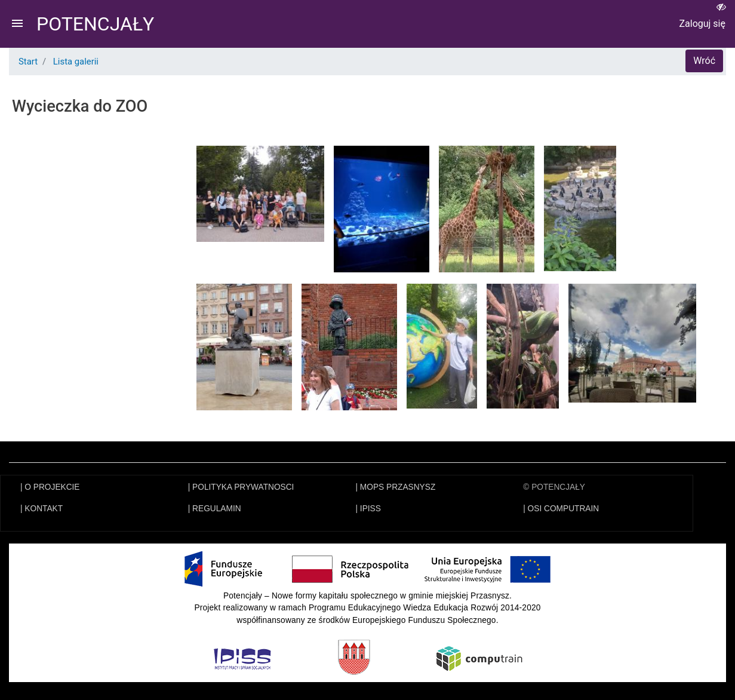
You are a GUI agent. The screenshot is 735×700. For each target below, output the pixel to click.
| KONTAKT (41, 509)
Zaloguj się (702, 24)
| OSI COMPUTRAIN (561, 509)
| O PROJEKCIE (50, 487)
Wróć (704, 61)
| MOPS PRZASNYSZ (396, 487)
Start (28, 62)
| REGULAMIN (215, 509)
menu (17, 23)
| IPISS (368, 509)
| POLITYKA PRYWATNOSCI (241, 487)
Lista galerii (76, 62)
